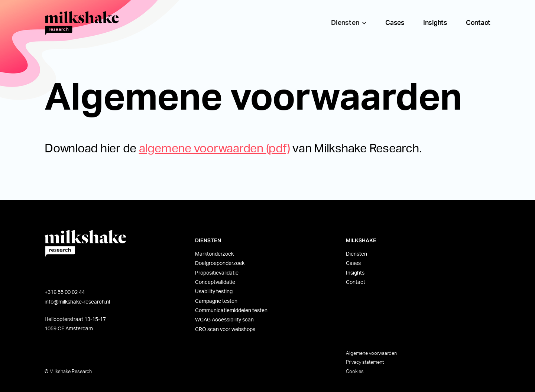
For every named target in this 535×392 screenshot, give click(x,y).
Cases (395, 23)
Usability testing (214, 292)
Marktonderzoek (214, 254)
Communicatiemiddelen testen (231, 311)
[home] (82, 23)
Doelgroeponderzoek (220, 263)
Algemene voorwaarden (371, 353)
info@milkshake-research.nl (77, 302)
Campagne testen (216, 301)
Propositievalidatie (217, 273)
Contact (478, 23)
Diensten (356, 254)
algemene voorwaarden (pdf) (215, 149)
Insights (435, 23)
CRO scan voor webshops (225, 330)
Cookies (355, 372)
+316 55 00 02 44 (65, 292)
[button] (347, 23)
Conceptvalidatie (215, 282)
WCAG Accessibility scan (224, 320)
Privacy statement (365, 362)
